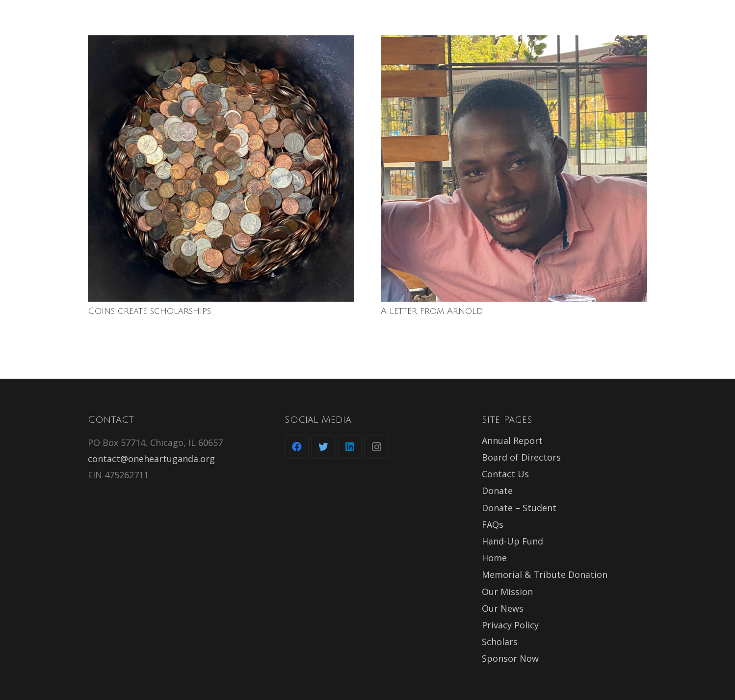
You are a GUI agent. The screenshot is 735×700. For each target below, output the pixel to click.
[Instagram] (376, 447)
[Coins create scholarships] (221, 169)
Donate (497, 491)
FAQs (493, 524)
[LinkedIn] (350, 447)
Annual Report (512, 441)
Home (494, 558)
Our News (503, 608)
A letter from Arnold (432, 311)
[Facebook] (297, 447)
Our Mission (507, 592)
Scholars (500, 642)
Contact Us (505, 474)
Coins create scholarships (149, 311)
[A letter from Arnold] (514, 169)
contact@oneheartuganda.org (151, 459)
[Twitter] (323, 447)
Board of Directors (521, 457)
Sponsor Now (510, 658)
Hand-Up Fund (512, 541)
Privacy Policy (510, 625)
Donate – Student (519, 508)
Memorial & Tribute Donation (545, 574)
